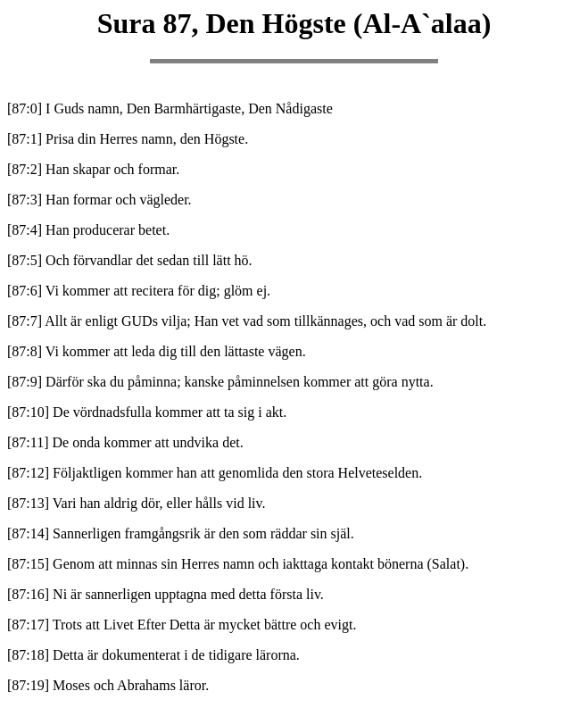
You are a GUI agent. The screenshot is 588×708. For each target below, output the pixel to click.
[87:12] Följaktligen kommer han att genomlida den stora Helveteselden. (215, 473)
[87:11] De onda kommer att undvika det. (125, 442)
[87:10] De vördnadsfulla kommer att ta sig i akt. (147, 412)
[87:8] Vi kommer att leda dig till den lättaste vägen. (157, 351)
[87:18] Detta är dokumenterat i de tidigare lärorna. (153, 655)
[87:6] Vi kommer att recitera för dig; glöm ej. (139, 291)
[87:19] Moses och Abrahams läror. (108, 685)
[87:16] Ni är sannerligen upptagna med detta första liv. (166, 594)
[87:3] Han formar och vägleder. (99, 200)
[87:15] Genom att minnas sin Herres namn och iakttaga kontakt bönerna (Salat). (238, 564)
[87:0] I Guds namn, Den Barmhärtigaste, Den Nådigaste (170, 108)
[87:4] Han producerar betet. (88, 230)
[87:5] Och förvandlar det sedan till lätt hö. (130, 260)
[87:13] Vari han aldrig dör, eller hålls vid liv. (137, 503)
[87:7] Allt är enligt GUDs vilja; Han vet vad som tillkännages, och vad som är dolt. (247, 321)
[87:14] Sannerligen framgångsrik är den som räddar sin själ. (181, 533)
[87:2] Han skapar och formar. (93, 169)
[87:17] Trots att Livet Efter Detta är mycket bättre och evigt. (182, 625)
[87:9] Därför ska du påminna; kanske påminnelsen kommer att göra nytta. (220, 382)
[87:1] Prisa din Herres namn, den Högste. (128, 139)
